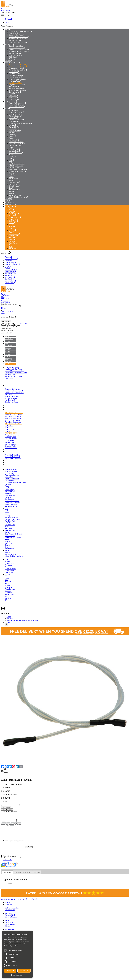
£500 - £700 (13, 98)
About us (9, 257)
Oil (11, 158)
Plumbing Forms (15, 40)
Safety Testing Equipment (18, 169)
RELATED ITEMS (16, 83)
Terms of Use (10, 277)
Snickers (12, 241)
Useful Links (10, 283)
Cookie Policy (10, 262)
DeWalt (12, 223)
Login (8, 22)
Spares (12, 180)
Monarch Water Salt (16, 153)
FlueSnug (13, 134)
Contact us (9, 261)
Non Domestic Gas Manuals (19, 52)
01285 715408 (6, 10)
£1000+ (12, 94)
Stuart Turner (14, 243)
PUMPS (8, 201)
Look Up (29, 847)
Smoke (12, 177)
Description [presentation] (7, 872)
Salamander (13, 236)
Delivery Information (13, 264)
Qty (21, 805)
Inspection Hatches (16, 145)
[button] (17, 975)
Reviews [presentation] (37, 872)
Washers (12, 193)
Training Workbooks (16, 59)
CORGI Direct (14, 219)
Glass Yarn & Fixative (17, 142)
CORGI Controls (15, 217)
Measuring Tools (15, 81)
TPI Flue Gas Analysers (17, 88)
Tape (11, 188)
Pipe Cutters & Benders (17, 164)
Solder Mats (14, 179)
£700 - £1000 (14, 99)
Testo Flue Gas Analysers (18, 90)
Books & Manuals (12, 259)
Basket (5, 298)
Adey (11, 208)
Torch (11, 191)
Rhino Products (15, 234)
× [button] (30, 933)
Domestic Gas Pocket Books (19, 50)
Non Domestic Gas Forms (18, 39)
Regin (11, 232)
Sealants (12, 175)
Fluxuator (13, 136)
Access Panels (14, 110)
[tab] (7, 872)
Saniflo (12, 238)
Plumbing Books (15, 53)
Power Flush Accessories (18, 103)
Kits (11, 147)
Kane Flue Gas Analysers (18, 79)
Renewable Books (15, 55)
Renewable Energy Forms (18, 42)
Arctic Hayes (14, 214)
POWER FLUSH (11, 101)
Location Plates (15, 151)
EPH (11, 225)
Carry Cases (14, 33)
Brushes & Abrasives (16, 120)
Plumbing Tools (15, 168)
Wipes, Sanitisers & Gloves (19, 197)
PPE (11, 162)
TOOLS (7, 109)
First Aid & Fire (15, 127)
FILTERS (8, 199)
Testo (11, 247)
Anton (12, 210)
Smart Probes (14, 87)
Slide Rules (13, 57)
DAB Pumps (14, 221)
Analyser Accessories (17, 68)
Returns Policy (11, 274)
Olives (12, 160)
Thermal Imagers (15, 92)
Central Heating (15, 122)
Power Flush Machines (17, 107)
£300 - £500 (13, 96)
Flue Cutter (13, 133)
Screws (12, 173)
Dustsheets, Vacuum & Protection (21, 123)
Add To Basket (6, 807)
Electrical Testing (15, 74)
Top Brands (9, 279)
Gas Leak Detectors (16, 75)
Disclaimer (9, 266)
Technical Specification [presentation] (22, 872)
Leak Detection (15, 149)
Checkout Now (6, 321)
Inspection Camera (16, 77)
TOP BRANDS (10, 206)
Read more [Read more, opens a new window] (16, 946)
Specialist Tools (15, 182)
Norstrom (13, 230)
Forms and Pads (11, 270)
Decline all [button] (24, 971)
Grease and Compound (17, 144)
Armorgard (13, 215)
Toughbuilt (13, 249)
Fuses (11, 138)
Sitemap (8, 275)
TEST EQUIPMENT (12, 63)
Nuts (11, 155)
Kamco (12, 226)
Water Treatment (15, 195)
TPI (11, 245)
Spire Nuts (13, 184)
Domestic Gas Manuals (17, 48)
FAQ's (8, 268)
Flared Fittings (14, 129)
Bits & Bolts (14, 118)
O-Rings (12, 156)
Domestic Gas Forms (16, 35)
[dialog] (17, 954)
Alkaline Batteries (15, 116)
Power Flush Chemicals (17, 105)
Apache (12, 212)
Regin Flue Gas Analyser (18, 85)
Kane (11, 228)
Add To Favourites (7, 809)
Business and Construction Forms (21, 31)
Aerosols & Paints (15, 114)
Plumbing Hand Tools (17, 166)
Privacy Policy (10, 272)
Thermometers (14, 190)
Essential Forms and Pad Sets (19, 37)
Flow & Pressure (15, 131)
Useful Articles (11, 281)
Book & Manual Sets (16, 46)
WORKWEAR (10, 204)
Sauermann (13, 239)
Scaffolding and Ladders (18, 171)
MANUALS (9, 44)
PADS (7, 29)
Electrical (13, 125)
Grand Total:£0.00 (7, 312)
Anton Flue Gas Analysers (18, 70)
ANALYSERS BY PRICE (18, 66)
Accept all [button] (10, 971)
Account (5, 295)
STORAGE (9, 203)
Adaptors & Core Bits (17, 112)
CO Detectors (14, 72)
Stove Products (14, 186)
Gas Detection (14, 140)
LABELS (8, 61)
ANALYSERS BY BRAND (19, 64)
